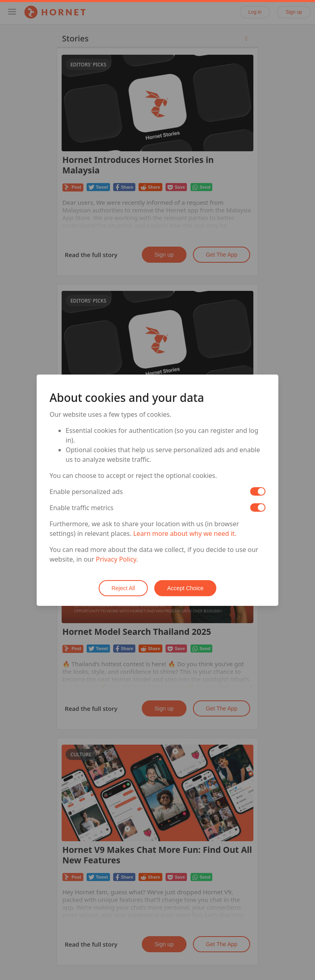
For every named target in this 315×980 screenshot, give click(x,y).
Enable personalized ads (86, 492)
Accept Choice (185, 588)
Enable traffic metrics (82, 508)
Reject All (123, 588)
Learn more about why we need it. (185, 533)
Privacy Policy (116, 559)
